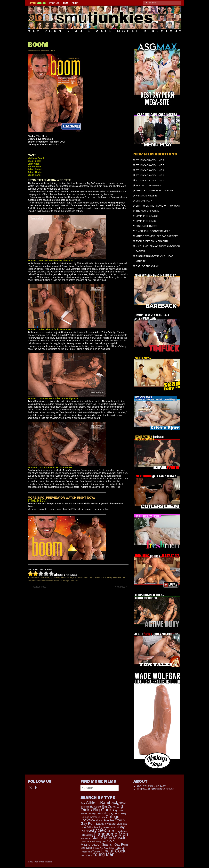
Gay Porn (69, 578)
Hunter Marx (97, 578)
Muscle (56, 581)
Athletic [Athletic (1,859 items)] (93, 802)
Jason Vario (117, 578)
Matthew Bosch (47, 581)
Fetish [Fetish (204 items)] (107, 827)
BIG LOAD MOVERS (147, 226)
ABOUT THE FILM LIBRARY (151, 786)
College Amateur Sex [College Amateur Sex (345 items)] (93, 817)
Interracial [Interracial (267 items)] (86, 838)
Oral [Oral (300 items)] (92, 841)
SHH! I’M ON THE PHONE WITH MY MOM (158, 206)
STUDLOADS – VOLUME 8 (150, 160)
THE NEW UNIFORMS (148, 211)
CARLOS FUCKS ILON (148, 266)
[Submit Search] (146, 3)
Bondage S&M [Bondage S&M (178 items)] (94, 814)
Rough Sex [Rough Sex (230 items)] (101, 842)
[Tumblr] (36, 788)
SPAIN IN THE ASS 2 (147, 216)
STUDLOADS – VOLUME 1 (150, 180)
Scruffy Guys (64, 581)
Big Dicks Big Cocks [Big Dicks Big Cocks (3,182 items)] (102, 808)
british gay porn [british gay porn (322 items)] (110, 813)
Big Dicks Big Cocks (57, 578)
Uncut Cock (74, 581)
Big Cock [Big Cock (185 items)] (85, 807)
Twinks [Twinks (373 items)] (96, 851)
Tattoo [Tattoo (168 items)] (112, 848)
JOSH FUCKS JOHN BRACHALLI (153, 241)
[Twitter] (31, 788)
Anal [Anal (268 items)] (83, 803)
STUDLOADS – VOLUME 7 (150, 165)
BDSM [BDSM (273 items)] (122, 803)
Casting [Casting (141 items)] (123, 814)
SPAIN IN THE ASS (146, 221)
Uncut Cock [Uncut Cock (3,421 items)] (113, 851)
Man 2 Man (36, 581)
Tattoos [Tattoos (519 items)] (120, 848)
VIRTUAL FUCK (144, 201)
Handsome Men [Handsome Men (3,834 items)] (111, 834)
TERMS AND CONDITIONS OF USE (155, 789)
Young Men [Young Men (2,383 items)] (103, 854)
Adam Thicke (44, 578)
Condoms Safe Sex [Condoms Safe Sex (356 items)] (103, 820)
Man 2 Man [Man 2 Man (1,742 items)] (102, 838)
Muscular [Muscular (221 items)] (85, 842)
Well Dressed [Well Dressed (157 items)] (86, 855)
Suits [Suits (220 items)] (97, 848)
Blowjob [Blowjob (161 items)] (84, 814)
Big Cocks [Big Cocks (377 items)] (96, 807)
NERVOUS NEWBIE (146, 196)
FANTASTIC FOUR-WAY (149, 185)
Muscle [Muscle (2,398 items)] (120, 838)
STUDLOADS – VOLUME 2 (150, 175)
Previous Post (39, 587)
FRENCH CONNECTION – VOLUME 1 (156, 191)
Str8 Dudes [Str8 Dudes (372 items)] (87, 848)
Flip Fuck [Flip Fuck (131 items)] (114, 827)
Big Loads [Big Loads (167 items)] (119, 811)
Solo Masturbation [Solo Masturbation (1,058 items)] (97, 843)
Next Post (120, 587)
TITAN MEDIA (37, 501)
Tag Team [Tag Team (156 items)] (104, 848)
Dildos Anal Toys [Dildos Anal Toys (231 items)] (95, 827)
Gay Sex (76, 578)
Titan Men (45, 51)
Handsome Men (86, 578)
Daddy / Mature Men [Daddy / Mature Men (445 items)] (109, 824)
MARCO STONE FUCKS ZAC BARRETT (157, 236)
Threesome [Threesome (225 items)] (86, 852)
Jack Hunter (107, 578)
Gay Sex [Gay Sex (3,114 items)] (97, 830)
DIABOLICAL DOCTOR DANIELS (153, 231)
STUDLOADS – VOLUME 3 (150, 170)
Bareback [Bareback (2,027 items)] (109, 802)
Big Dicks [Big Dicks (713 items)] (109, 806)
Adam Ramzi (34, 578)
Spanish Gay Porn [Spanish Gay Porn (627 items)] (115, 844)
